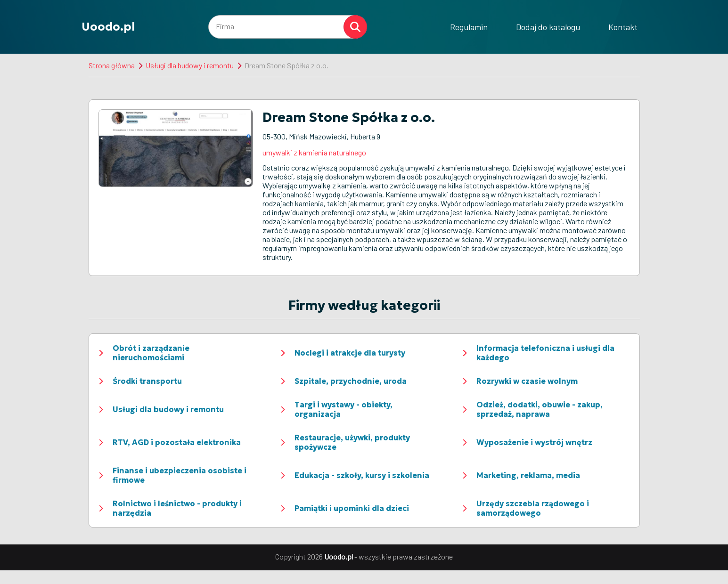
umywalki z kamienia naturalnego (314, 152)
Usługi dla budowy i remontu (190, 65)
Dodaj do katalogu (548, 27)
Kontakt (623, 27)
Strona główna (112, 65)
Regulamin (469, 27)
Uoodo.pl (108, 27)
